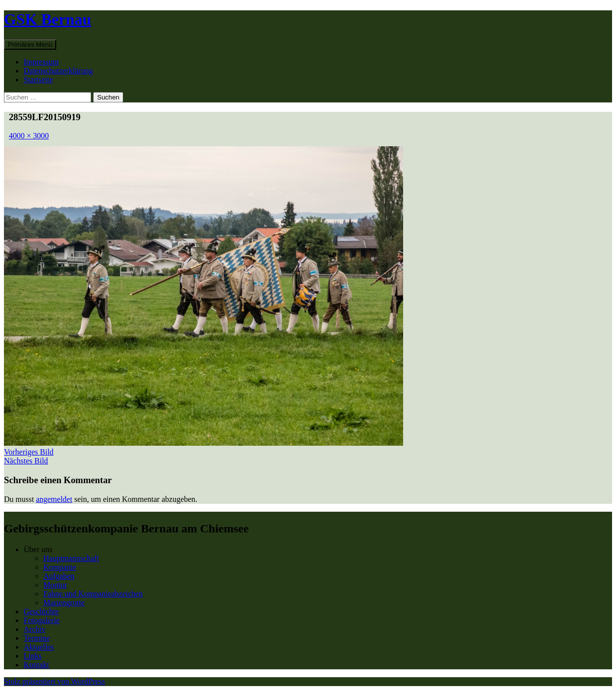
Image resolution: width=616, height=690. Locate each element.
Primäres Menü (30, 45)
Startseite (38, 80)
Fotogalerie (42, 620)
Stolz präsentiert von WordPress (54, 681)
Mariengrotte (64, 603)
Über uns (38, 549)
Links (33, 656)
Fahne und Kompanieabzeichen (93, 594)
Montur (55, 585)
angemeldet (54, 499)
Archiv (34, 629)
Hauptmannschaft (71, 558)
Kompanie (60, 567)
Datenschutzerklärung (58, 71)
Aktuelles (39, 647)
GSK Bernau (48, 19)
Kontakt (36, 665)
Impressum (41, 62)
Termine (37, 638)
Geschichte (41, 611)
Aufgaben (59, 576)
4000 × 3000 (29, 136)
